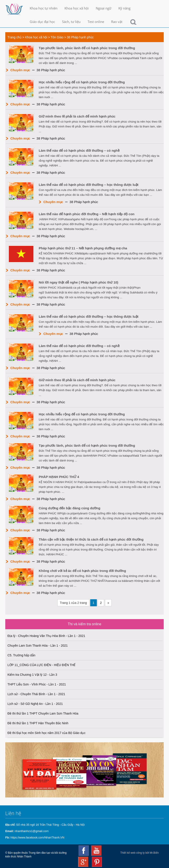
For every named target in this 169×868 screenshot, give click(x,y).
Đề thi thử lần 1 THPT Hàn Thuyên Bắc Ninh (38, 723)
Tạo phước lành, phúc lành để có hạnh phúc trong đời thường (87, 48)
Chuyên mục (20, 70)
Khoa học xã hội (77, 8)
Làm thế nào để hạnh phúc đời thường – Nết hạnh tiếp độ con (87, 214)
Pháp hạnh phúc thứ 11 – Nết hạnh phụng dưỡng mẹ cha (83, 248)
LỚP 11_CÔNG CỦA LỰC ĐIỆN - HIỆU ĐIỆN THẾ (41, 665)
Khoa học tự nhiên (44, 8)
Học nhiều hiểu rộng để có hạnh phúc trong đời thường (82, 82)
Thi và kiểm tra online (84, 624)
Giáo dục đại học (42, 22)
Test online (96, 22)
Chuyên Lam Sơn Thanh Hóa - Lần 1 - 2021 (38, 646)
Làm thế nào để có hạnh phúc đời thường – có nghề (79, 150)
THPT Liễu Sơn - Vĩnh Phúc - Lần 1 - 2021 (37, 684)
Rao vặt (117, 22)
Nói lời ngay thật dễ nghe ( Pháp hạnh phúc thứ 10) (78, 282)
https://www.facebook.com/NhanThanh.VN (37, 837)
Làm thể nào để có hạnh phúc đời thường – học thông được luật (89, 185)
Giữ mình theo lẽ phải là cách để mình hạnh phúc (77, 116)
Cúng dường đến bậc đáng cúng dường (70, 508)
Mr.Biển (154, 853)
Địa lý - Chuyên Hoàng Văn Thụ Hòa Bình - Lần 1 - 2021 (46, 636)
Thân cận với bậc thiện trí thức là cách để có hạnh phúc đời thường (91, 539)
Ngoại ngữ (104, 8)
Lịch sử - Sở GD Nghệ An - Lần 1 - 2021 (35, 704)
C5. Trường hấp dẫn (21, 655)
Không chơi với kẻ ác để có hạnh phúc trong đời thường (82, 571)
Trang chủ (15, 37)
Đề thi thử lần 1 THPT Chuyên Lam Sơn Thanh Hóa (43, 713)
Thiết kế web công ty (133, 853)
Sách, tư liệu (71, 22)
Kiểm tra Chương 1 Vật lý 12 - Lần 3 (32, 675)
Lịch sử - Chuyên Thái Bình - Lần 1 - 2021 (36, 694)
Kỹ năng (124, 8)
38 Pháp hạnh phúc (80, 37)
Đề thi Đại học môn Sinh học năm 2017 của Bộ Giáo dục (46, 733)
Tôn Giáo (57, 37)
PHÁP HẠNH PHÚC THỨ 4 (59, 477)
